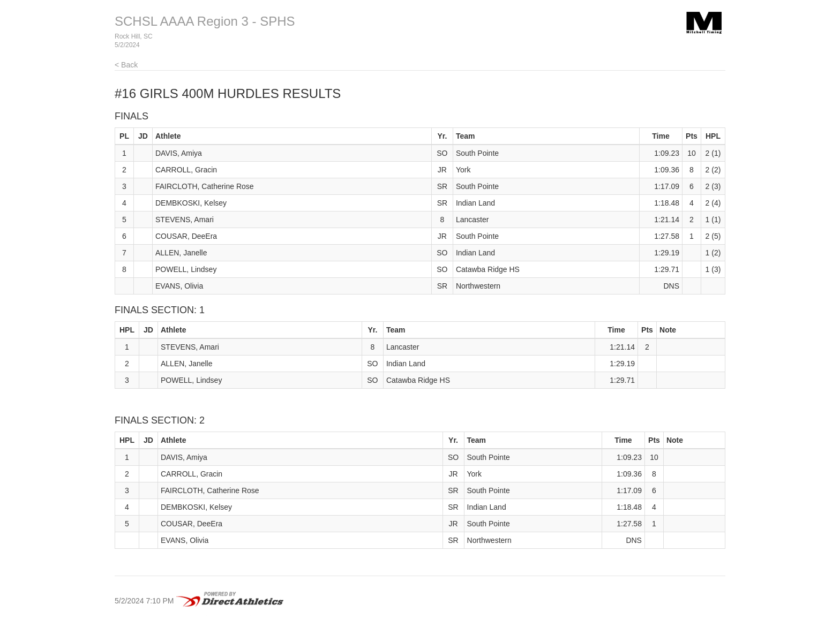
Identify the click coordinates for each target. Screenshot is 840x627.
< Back (126, 65)
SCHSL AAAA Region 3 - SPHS (205, 21)
